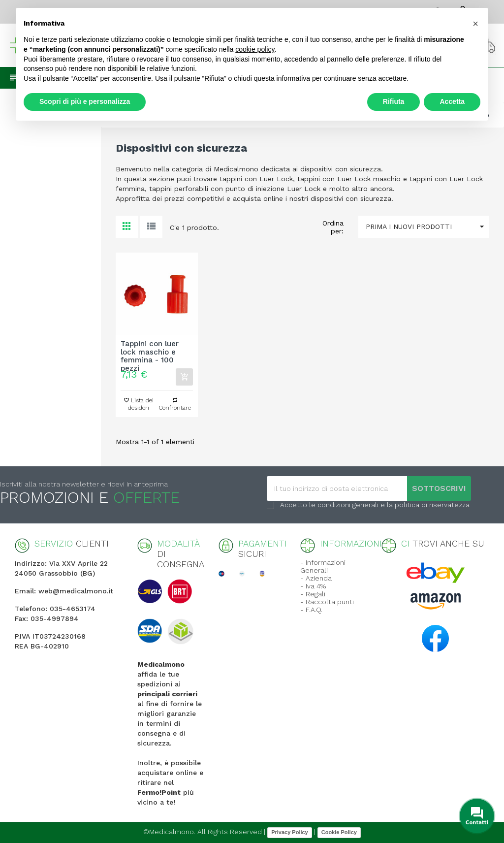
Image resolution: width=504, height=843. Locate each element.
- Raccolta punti (327, 602)
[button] (475, 24)
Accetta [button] (452, 101)
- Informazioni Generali (323, 566)
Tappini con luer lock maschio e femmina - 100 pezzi (150, 352)
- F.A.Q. (311, 610)
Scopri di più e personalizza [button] (85, 101)
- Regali (313, 594)
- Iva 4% (313, 586)
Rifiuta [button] (394, 101)
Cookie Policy (339, 832)
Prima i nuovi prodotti (427, 227)
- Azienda (316, 578)
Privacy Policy (290, 832)
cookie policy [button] (255, 49)
